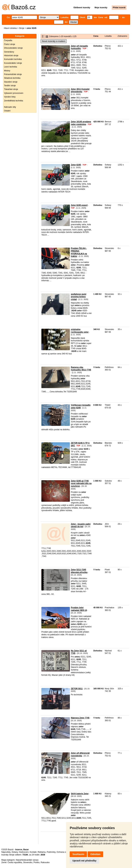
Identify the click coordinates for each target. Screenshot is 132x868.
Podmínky (51, 852)
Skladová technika (12, 78)
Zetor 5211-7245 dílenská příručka (79, 571)
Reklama (42, 852)
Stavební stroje (11, 82)
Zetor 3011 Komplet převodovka (80, 90)
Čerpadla (8, 40)
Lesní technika (10, 67)
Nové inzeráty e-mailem (54, 41)
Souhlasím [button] (78, 854)
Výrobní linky (10, 97)
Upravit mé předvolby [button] (84, 861)
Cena (96, 36)
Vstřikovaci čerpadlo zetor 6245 (81, 406)
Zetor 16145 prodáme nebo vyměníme (81, 123)
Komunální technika (13, 59)
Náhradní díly (10, 107)
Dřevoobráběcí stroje (13, 48)
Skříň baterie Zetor (80, 794)
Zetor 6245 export (79, 205)
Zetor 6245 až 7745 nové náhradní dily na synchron (81, 483)
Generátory (9, 52)
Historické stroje (11, 56)
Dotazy (15, 852)
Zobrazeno (122, 36)
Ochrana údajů (63, 852)
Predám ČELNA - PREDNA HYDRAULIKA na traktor (79, 252)
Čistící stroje (10, 44)
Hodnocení (24, 852)
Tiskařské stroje (11, 89)
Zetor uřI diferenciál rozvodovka (80, 754)
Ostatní (7, 111)
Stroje (22, 28)
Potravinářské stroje (13, 74)
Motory (7, 71)
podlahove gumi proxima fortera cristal (79, 297)
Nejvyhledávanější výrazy (27, 860)
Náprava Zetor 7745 (80, 718)
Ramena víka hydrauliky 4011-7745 (81, 369)
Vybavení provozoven (14, 93)
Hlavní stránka (10, 28)
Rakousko (45, 862)
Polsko (37, 862)
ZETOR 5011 (77, 689)
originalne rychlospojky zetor (80, 331)
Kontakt (33, 852)
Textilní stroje (10, 86)
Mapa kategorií (8, 860)
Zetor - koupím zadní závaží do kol (81, 525)
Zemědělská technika (13, 101)
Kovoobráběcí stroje (13, 63)
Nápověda (6, 852)
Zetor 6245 (76, 165)
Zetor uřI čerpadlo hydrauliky (79, 47)
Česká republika (15, 862)
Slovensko (28, 862)
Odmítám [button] (95, 854)
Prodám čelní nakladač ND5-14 (79, 609)
